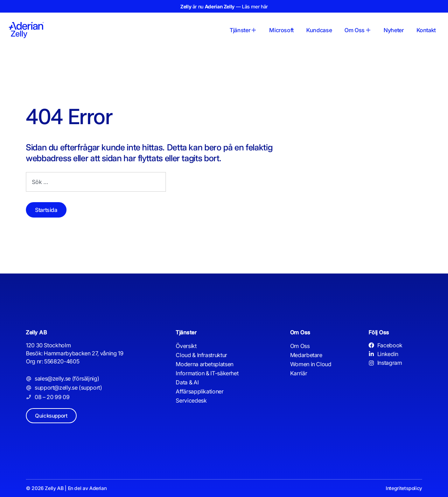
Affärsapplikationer (199, 391)
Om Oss (300, 346)
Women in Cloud (311, 364)
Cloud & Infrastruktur (201, 355)
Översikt (186, 346)
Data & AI (187, 382)
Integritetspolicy (404, 488)
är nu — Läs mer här (224, 6)
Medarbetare (306, 355)
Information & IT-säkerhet (207, 373)
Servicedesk (191, 400)
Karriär (299, 373)
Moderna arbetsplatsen (204, 364)
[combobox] (96, 182)
